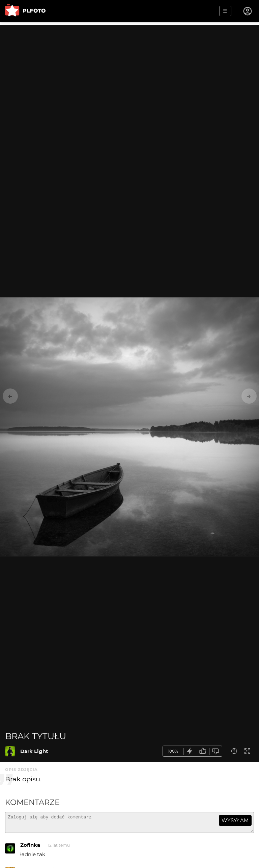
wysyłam (235, 820)
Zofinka (30, 848)
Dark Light (34, 751)
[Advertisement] (129, 73)
